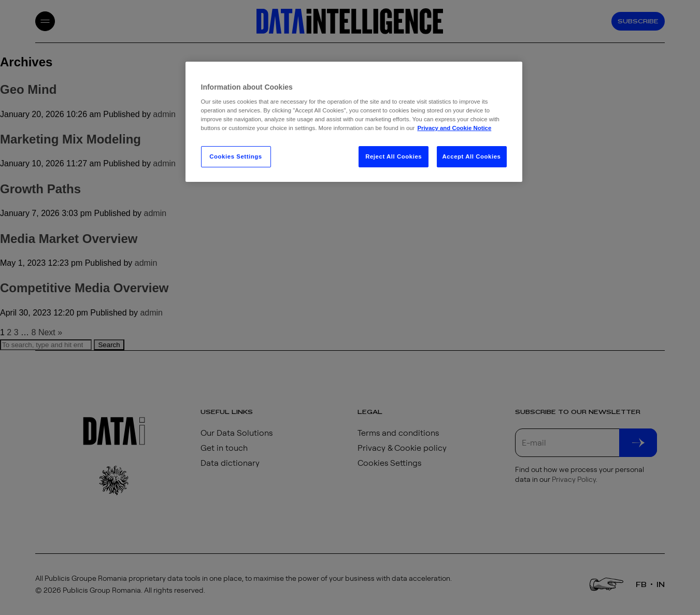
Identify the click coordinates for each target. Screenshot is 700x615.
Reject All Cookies (394, 156)
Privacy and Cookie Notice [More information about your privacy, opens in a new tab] (454, 128)
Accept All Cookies (472, 156)
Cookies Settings (235, 156)
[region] (354, 122)
